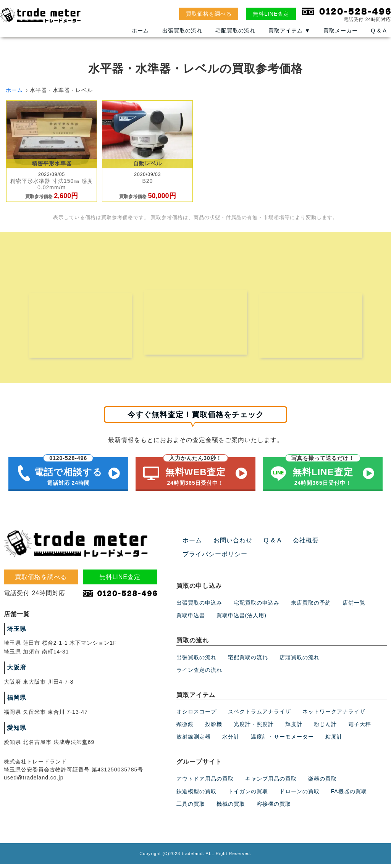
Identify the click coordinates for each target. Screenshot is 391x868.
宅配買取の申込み (257, 607)
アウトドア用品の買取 (205, 782)
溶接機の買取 (274, 808)
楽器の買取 (322, 782)
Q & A (379, 35)
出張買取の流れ (182, 35)
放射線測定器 (194, 741)
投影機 (214, 728)
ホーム (140, 35)
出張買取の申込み (199, 607)
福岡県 (15, 702)
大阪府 (15, 672)
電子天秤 (360, 728)
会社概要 (296, 545)
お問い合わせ (228, 545)
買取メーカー (341, 35)
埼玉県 (15, 633)
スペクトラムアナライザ (259, 716)
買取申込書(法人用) (242, 619)
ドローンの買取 (300, 795)
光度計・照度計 (254, 728)
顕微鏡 (185, 728)
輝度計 (294, 728)
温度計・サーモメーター (282, 741)
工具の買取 (191, 808)
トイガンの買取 (248, 795)
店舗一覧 (354, 607)
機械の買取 (231, 808)
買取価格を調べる (209, 14)
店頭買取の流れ (300, 661)
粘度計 (334, 741)
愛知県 (15, 732)
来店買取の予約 (311, 607)
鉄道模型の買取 (196, 795)
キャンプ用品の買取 (271, 782)
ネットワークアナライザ (334, 716)
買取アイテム (289, 35)
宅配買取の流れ (235, 35)
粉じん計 (325, 728)
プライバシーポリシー (211, 558)
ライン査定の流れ (199, 674)
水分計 (231, 741)
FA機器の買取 (349, 795)
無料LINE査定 (271, 14)
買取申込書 (191, 619)
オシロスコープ (196, 716)
